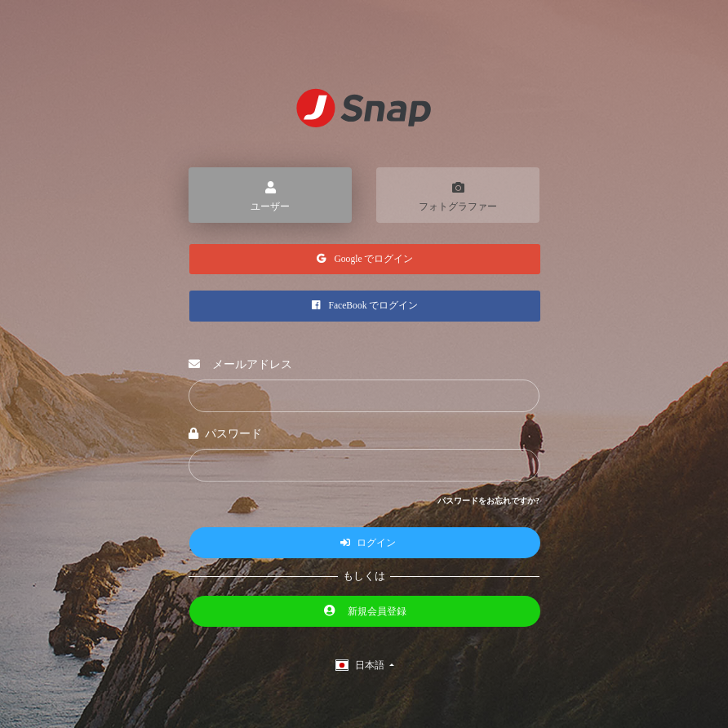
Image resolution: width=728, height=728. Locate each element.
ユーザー (270, 194)
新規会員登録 (365, 612)
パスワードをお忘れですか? (488, 502)
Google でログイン (365, 260)
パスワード (225, 435)
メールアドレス (240, 365)
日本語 (361, 666)
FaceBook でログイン (365, 307)
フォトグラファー (458, 194)
